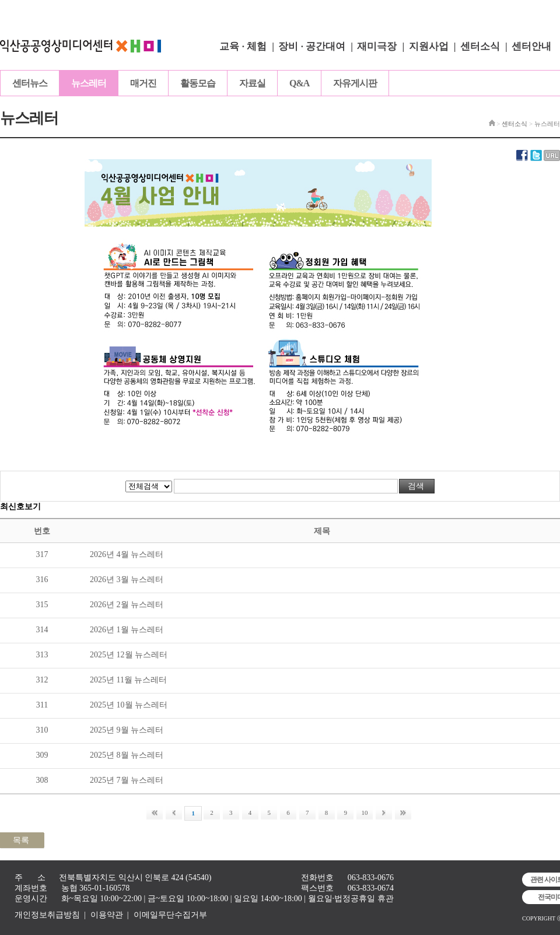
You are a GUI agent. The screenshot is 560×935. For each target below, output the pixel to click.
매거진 (143, 83)
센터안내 (531, 46)
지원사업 (429, 46)
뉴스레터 (89, 83)
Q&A (299, 83)
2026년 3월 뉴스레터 (127, 579)
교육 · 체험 (243, 46)
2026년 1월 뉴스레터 (127, 630)
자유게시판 (355, 83)
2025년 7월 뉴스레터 (127, 780)
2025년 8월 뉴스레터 (127, 755)
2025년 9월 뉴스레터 (127, 730)
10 (365, 813)
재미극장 (377, 46)
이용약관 (107, 915)
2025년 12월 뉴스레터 (129, 655)
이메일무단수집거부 (170, 915)
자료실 (252, 83)
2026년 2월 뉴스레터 (127, 605)
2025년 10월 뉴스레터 (129, 705)
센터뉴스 (30, 83)
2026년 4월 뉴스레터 (127, 554)
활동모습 (198, 83)
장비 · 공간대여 (312, 46)
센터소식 (480, 46)
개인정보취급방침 (47, 915)
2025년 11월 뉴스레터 (128, 680)
